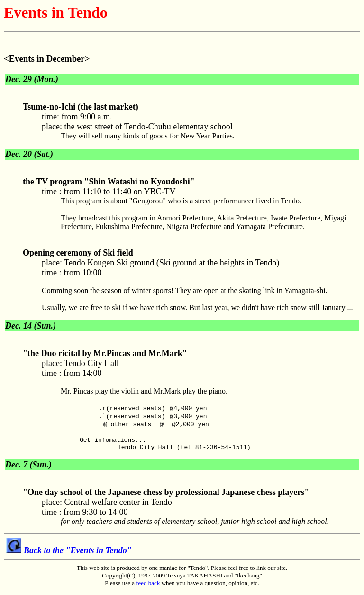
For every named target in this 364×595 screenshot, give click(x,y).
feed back (148, 587)
